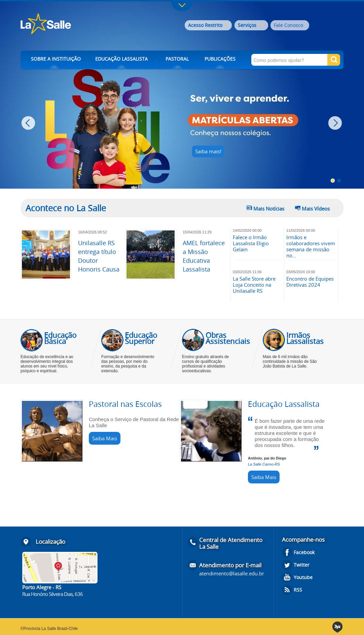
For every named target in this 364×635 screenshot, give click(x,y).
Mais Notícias (269, 209)
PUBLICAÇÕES (220, 59)
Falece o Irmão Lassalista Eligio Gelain (251, 243)
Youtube (303, 577)
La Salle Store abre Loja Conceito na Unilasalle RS (254, 285)
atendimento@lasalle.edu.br (232, 573)
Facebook (304, 552)
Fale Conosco (288, 25)
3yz (338, 627)
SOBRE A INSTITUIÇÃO (56, 59)
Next (336, 123)
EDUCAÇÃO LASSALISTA (121, 59)
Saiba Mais (105, 438)
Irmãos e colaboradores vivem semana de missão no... (311, 246)
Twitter (302, 565)
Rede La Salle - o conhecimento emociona (74, 24)
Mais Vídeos (316, 209)
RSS (298, 590)
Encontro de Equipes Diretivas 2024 (310, 282)
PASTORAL (177, 59)
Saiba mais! (208, 151)
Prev (29, 123)
